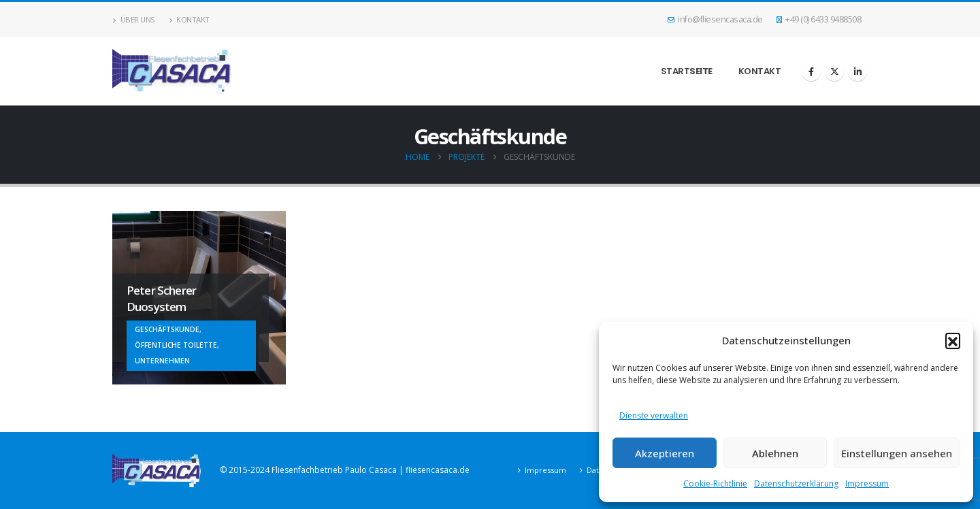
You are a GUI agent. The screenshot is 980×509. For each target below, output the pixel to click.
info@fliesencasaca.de (715, 19)
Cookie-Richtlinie (715, 483)
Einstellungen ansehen (897, 453)
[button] (953, 340)
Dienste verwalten (654, 415)
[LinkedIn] (857, 71)
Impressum (867, 483)
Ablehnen (775, 453)
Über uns (134, 19)
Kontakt (189, 19)
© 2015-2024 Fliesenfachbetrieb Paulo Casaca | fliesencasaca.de (345, 470)
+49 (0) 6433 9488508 (819, 19)
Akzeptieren (665, 453)
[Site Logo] (172, 71)
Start (687, 71)
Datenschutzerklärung (796, 483)
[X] (834, 71)
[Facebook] (811, 71)
